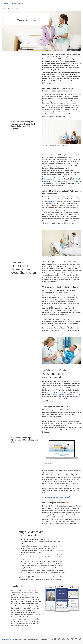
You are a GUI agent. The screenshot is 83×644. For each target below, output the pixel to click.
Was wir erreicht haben (14, 9)
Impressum (18, 639)
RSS (52, 639)
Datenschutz (44, 639)
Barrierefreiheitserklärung (31, 639)
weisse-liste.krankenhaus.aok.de (61, 394)
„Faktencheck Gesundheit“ (64, 166)
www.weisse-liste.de (48, 201)
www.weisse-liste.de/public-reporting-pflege (55, 497)
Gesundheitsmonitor (71, 155)
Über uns (4, 9)
